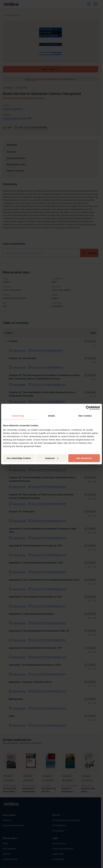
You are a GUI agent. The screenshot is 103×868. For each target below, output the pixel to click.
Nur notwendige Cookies (19, 458)
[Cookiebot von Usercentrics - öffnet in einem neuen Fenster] (88, 408)
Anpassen (52, 458)
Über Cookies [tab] (85, 416)
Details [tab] (51, 416)
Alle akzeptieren (84, 458)
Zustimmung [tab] (18, 416)
